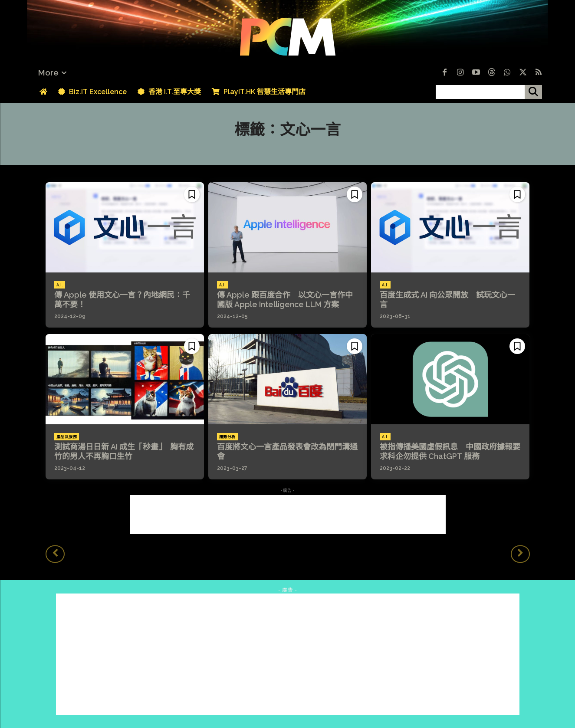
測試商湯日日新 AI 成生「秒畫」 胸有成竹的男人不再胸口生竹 (124, 451)
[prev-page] (55, 554)
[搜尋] (533, 92)
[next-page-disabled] (520, 554)
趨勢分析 (227, 437)
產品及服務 (67, 437)
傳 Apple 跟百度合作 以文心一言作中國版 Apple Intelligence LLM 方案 (285, 300)
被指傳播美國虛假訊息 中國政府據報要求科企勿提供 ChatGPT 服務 (450, 451)
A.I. (60, 285)
